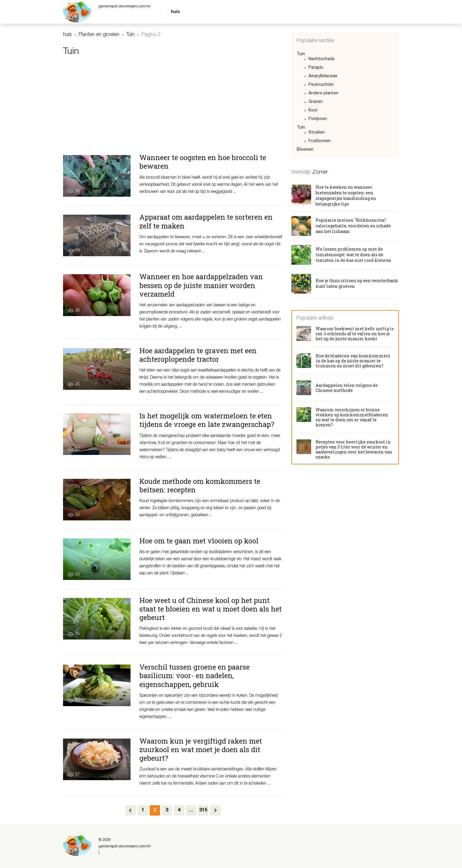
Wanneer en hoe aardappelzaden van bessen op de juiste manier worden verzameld (201, 285)
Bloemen (305, 150)
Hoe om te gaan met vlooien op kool (199, 541)
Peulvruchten (321, 85)
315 (203, 810)
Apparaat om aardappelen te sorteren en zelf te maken (206, 221)
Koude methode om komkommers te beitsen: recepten (200, 485)
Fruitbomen (320, 141)
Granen (316, 102)
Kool (313, 110)
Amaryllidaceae (323, 76)
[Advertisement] (173, 108)
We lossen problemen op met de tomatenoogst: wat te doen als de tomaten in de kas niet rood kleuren (353, 255)
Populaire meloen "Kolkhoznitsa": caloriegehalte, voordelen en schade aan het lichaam (353, 226)
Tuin (301, 54)
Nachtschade (322, 59)
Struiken (317, 133)
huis (175, 12)
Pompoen (318, 119)
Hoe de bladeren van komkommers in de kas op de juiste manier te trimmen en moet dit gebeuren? (353, 361)
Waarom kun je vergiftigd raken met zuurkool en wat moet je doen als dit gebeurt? (201, 749)
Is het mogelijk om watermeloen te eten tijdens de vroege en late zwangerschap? (207, 420)
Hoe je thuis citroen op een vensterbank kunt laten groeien (357, 283)
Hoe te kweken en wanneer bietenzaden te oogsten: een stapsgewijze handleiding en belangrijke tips (346, 195)
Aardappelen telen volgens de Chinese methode (347, 388)
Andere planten (323, 93)
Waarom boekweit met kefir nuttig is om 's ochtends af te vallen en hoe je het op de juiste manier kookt (355, 334)
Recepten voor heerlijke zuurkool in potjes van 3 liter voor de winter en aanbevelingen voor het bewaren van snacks (354, 449)
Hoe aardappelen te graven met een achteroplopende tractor (198, 355)
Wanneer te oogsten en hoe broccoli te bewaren (203, 162)
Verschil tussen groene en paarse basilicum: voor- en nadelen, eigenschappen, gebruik (194, 675)
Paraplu (316, 68)
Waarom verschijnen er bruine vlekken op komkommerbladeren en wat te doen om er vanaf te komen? (352, 417)
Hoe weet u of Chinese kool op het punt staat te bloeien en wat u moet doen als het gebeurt (211, 609)
